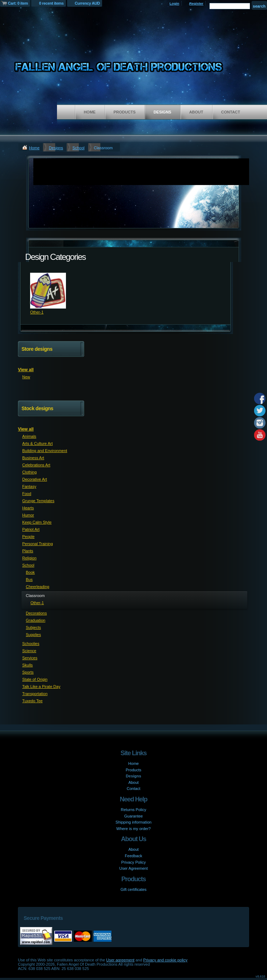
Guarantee (134, 816)
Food (27, 494)
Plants (28, 551)
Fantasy (29, 486)
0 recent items (51, 3)
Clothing (29, 472)
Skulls (27, 665)
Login (174, 3)
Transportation (35, 694)
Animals (29, 436)
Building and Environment (45, 451)
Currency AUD (87, 3)
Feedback (133, 856)
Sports (28, 672)
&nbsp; (48, 291)
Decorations (36, 613)
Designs (162, 112)
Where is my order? (134, 829)
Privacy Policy (133, 862)
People (28, 537)
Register (196, 3)
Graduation (35, 620)
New (26, 377)
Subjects (33, 627)
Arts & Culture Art (37, 443)
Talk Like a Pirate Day (41, 687)
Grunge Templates (38, 501)
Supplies (33, 635)
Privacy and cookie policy (166, 960)
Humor (28, 515)
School (78, 148)
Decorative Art (35, 479)
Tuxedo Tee (32, 701)
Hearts (28, 508)
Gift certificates (133, 889)
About (196, 112)
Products (125, 112)
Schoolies (31, 644)
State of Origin (35, 679)
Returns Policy (133, 810)
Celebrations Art (36, 465)
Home (90, 112)
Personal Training (38, 544)
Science (29, 651)
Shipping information (133, 822)
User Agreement (133, 868)
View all (26, 370)
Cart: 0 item (18, 3)
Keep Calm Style (37, 522)
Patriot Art (31, 529)
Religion (29, 558)
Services (30, 658)
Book (30, 572)
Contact (231, 112)
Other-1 (37, 312)
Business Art (33, 458)
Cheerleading (37, 587)
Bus (29, 579)
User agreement (120, 960)
